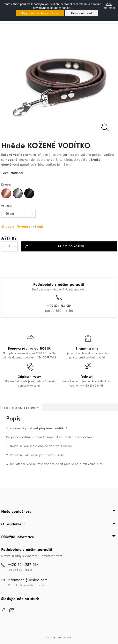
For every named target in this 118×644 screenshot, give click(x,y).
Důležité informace (18, 537)
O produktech (13, 524)
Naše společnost (16, 512)
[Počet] (9, 246)
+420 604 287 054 (59, 306)
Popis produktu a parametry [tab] (21, 408)
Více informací (109, 6)
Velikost (6, 206)
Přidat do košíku (71, 246)
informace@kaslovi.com (28, 580)
